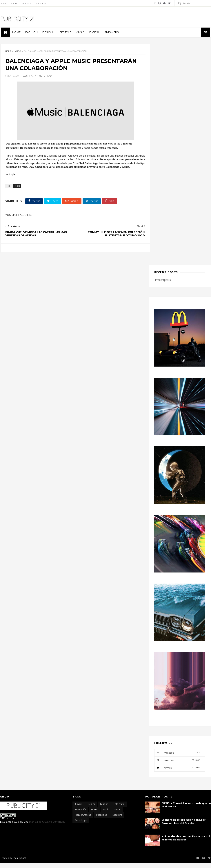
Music (80, 33)
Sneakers (111, 33)
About (14, 4)
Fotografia (119, 810)
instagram (177, 766)
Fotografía (80, 815)
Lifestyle (64, 33)
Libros (94, 815)
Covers (79, 810)
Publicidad (102, 820)
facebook (177, 758)
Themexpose (19, 863)
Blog (9, 827)
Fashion (31, 33)
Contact (26, 4)
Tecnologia (81, 826)
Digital (94, 33)
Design (47, 33)
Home (3, 4)
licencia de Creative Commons (47, 827)
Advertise (40, 4)
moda (106, 815)
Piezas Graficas (83, 820)
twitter (177, 773)
